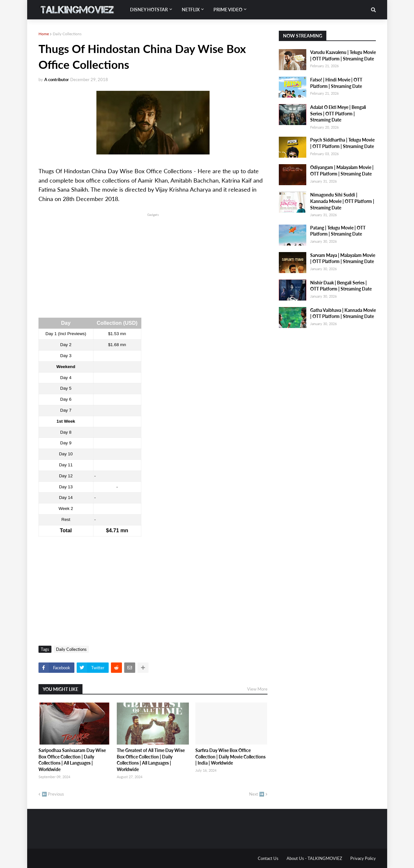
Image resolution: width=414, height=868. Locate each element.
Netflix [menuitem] (191, 10)
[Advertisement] (153, 263)
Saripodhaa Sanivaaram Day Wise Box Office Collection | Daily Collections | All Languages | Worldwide (72, 760)
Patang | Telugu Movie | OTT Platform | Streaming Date (338, 231)
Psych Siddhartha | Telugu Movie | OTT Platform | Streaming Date (342, 143)
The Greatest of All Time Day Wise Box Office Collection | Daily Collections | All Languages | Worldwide (151, 760)
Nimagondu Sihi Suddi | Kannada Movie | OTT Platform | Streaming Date (342, 201)
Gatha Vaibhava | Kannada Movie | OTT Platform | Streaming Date (343, 313)
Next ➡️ (257, 794)
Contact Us (268, 858)
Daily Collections (67, 34)
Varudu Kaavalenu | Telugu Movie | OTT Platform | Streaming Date (343, 55)
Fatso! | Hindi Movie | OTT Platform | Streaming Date (336, 83)
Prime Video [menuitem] (228, 10)
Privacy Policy (363, 858)
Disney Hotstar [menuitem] (149, 10)
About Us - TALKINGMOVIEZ (314, 858)
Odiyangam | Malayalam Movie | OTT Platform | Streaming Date (342, 170)
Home (44, 34)
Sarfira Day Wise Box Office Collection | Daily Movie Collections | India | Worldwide (230, 757)
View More (257, 689)
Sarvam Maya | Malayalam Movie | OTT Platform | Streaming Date (343, 258)
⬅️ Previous (53, 794)
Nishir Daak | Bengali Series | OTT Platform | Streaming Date (341, 286)
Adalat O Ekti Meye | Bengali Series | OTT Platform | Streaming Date (338, 113)
